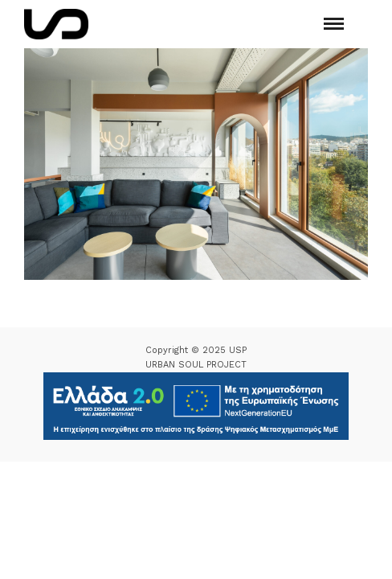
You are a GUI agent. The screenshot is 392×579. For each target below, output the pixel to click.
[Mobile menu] (334, 24)
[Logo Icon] (56, 24)
